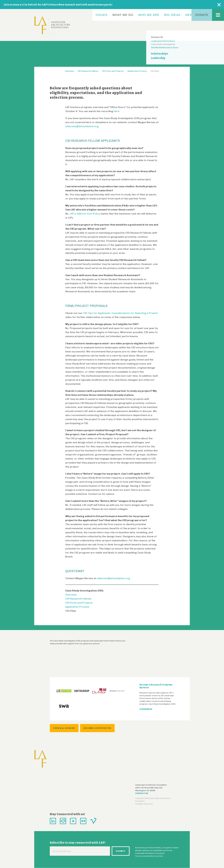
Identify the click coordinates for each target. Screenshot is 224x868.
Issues (102, 15)
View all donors (64, 728)
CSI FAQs (155, 71)
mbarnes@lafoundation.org (82, 126)
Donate (202, 15)
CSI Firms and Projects (113, 71)
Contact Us (142, 793)
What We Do (123, 15)
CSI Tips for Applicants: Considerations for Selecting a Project (120, 313)
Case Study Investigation (163, 44)
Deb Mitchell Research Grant (165, 48)
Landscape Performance (163, 41)
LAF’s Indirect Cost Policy (85, 214)
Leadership (158, 58)
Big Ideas (172, 15)
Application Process (137, 71)
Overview (69, 71)
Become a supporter (97, 728)
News (190, 15)
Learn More (146, 709)
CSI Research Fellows (88, 71)
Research (157, 37)
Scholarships (160, 54)
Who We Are (149, 15)
